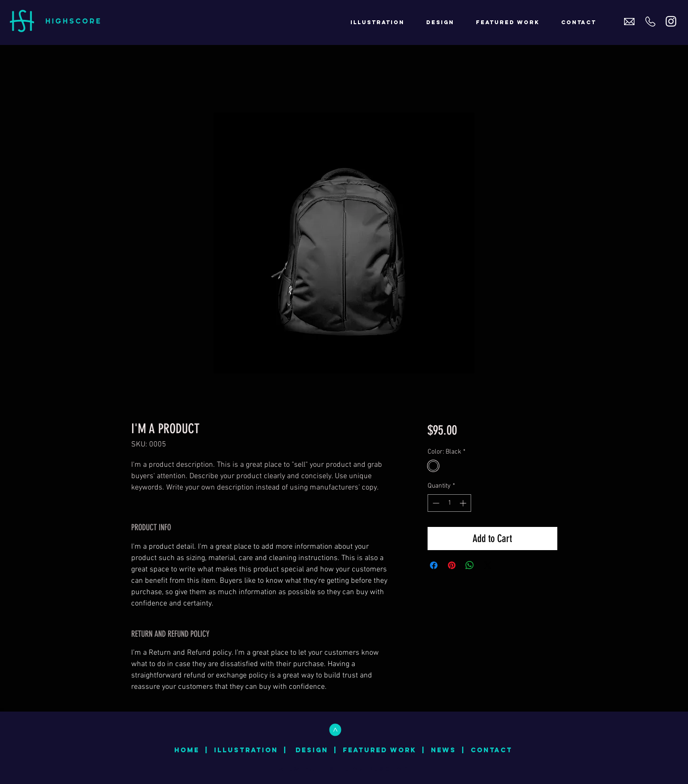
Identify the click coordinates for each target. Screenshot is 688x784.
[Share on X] (488, 565)
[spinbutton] (449, 503)
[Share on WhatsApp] (470, 565)
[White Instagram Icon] (671, 21)
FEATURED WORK (380, 750)
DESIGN (312, 750)
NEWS (443, 750)
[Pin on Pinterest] (452, 565)
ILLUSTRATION (246, 750)
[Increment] (464, 503)
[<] (335, 730)
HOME (187, 750)
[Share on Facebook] (434, 565)
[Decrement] (435, 503)
